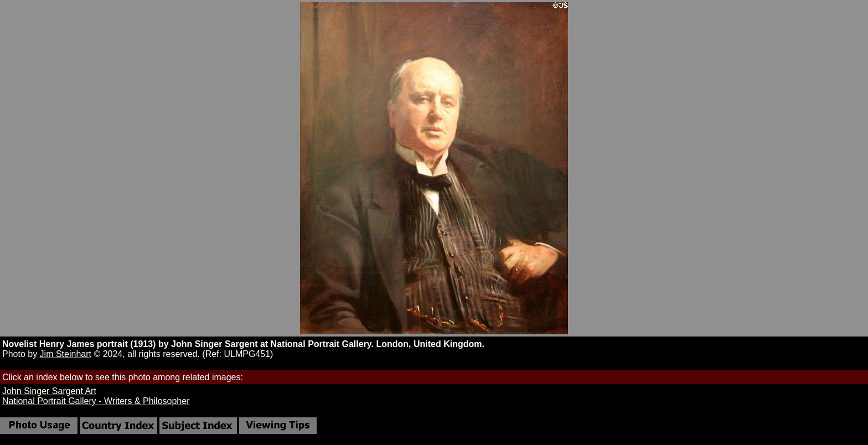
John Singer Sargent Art (49, 391)
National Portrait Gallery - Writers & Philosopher (96, 401)
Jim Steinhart (66, 354)
